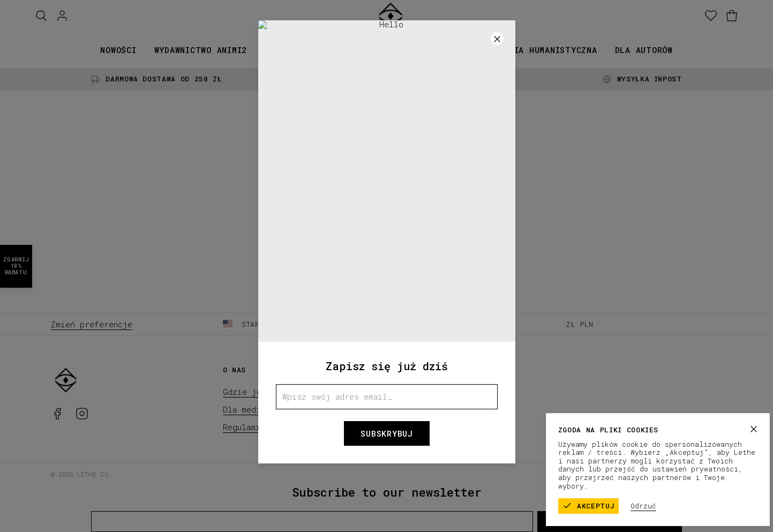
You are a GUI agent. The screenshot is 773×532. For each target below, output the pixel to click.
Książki (282, 50)
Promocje (460, 50)
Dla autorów (644, 50)
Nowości (118, 50)
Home (387, 231)
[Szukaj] (41, 16)
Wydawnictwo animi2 (201, 50)
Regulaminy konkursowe (272, 427)
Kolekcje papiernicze (369, 50)
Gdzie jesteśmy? (259, 392)
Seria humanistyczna (547, 50)
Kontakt (411, 409)
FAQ (402, 392)
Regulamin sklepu (596, 474)
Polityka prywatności (680, 474)
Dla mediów (247, 409)
